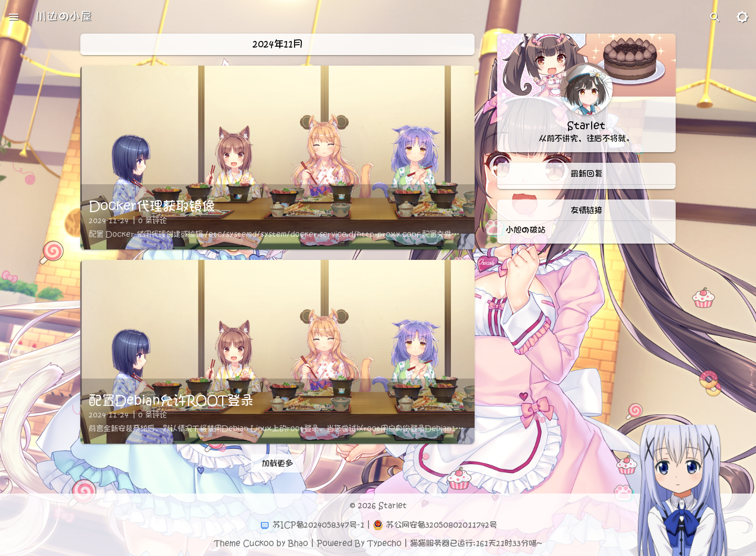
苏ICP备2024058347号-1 (318, 525)
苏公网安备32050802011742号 (442, 525)
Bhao (298, 543)
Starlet (393, 506)
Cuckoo (259, 543)
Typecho (385, 543)
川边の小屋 (64, 17)
